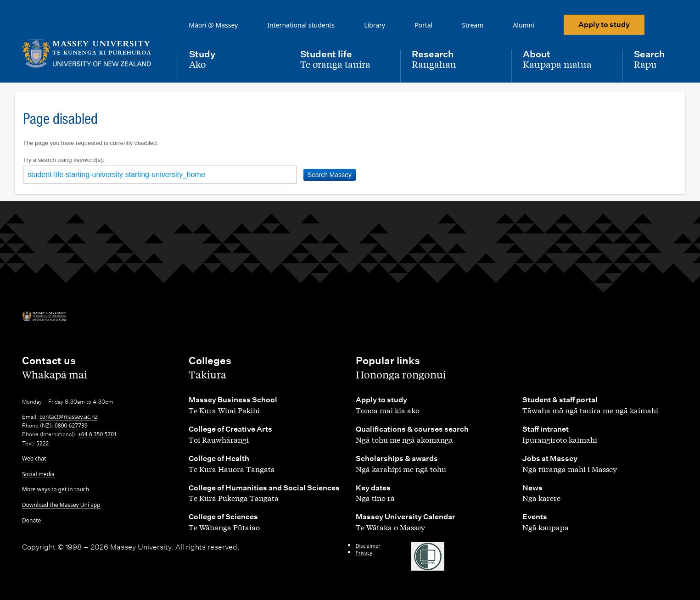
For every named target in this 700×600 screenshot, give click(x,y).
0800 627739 (71, 425)
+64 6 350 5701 (98, 434)
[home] (92, 54)
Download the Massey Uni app (61, 505)
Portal (423, 25)
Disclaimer (368, 546)
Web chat (34, 458)
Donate (31, 520)
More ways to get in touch (56, 489)
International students (301, 25)
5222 (42, 443)
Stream (473, 25)
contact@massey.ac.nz (68, 417)
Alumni (524, 25)
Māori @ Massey (213, 25)
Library (375, 25)
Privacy (364, 553)
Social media (38, 474)
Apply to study (604, 25)
